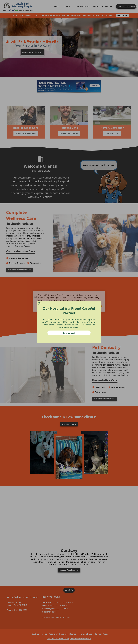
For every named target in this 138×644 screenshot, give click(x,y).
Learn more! (69, 333)
